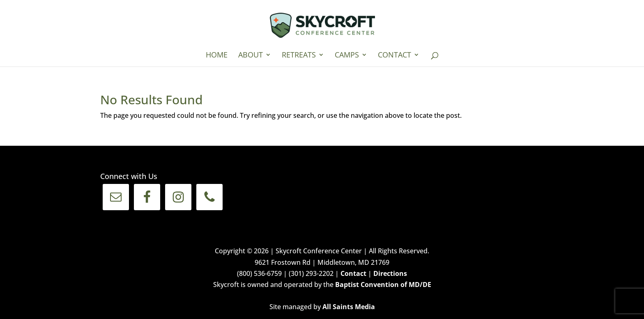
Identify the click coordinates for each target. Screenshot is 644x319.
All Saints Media (349, 307)
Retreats (299, 56)
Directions (390, 273)
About (251, 56)
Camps (347, 56)
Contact (394, 56)
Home (217, 56)
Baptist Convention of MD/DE (383, 285)
